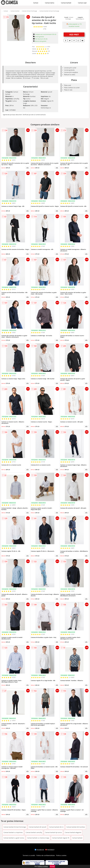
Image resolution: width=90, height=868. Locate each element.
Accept (52, 866)
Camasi (36, 3)
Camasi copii (82, 3)
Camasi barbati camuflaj (34, 832)
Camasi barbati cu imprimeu (13, 832)
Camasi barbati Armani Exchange (49, 11)
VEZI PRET (74, 34)
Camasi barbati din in (56, 827)
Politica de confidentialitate (46, 855)
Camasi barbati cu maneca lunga (38, 838)
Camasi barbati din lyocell (38, 827)
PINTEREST (50, 850)
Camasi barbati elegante (73, 832)
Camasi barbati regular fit (61, 838)
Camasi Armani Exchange (29, 11)
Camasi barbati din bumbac (76, 827)
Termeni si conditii (29, 855)
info (27, 168)
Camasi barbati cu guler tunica (14, 838)
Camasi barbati (66, 3)
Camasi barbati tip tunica (53, 832)
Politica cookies (61, 855)
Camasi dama (50, 3)
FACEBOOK (39, 850)
